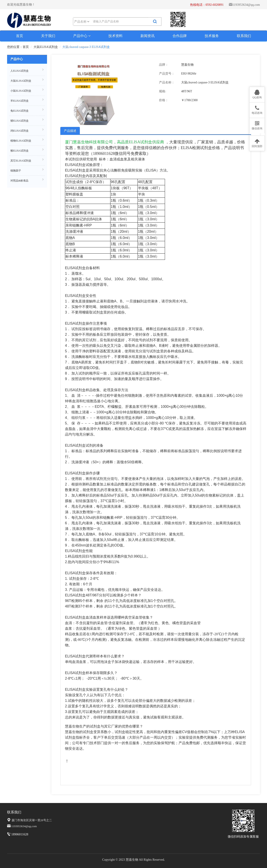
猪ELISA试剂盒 (27, 120)
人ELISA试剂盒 (27, 70)
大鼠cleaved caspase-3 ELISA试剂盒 (86, 47)
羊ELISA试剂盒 (27, 100)
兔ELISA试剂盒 (27, 110)
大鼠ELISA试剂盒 (46, 47)
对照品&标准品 (27, 180)
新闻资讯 (147, 36)
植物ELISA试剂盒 (27, 140)
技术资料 (116, 36)
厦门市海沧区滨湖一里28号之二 (32, 820)
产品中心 (82, 36)
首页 (20, 36)
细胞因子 (27, 170)
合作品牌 (180, 36)
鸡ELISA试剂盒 (27, 130)
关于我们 (48, 36)
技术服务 (212, 36)
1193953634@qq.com (246, 5)
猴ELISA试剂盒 (27, 150)
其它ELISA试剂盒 (27, 160)
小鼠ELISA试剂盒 (27, 90)
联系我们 (244, 36)
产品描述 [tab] (70, 131)
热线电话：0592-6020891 (207, 5)
